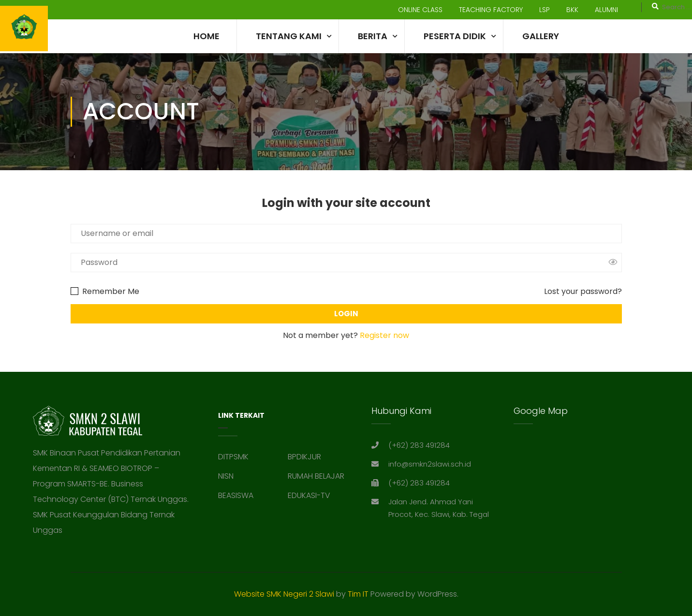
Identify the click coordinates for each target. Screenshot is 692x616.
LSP (545, 10)
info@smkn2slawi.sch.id (430, 517)
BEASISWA (236, 549)
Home (206, 36)
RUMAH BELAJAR (316, 529)
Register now (384, 335)
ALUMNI (606, 10)
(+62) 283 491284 (419, 498)
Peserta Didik (455, 36)
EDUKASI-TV (309, 549)
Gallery (541, 36)
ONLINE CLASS (420, 10)
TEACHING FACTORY (491, 10)
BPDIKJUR (304, 510)
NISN (226, 529)
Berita (373, 36)
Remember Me (105, 291)
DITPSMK (233, 510)
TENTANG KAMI (289, 36)
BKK (572, 10)
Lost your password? (583, 291)
